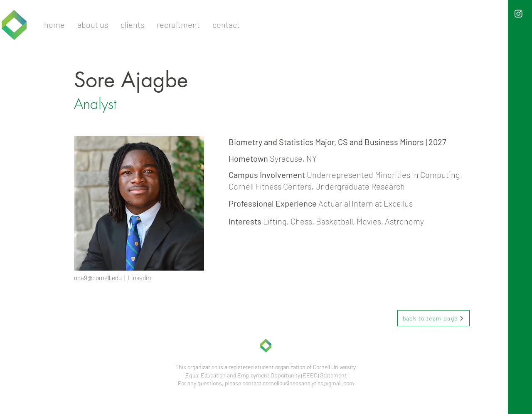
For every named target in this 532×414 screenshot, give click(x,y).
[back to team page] (433, 318)
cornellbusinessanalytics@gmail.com (308, 383)
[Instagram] (518, 14)
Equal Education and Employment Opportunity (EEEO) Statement (266, 375)
